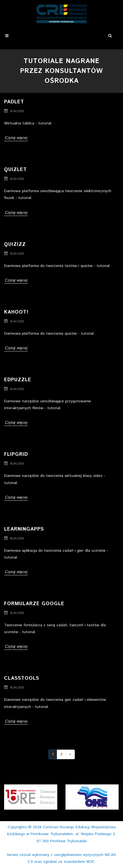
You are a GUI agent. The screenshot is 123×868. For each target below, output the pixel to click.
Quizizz (15, 244)
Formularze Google (34, 604)
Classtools (22, 678)
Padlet (14, 102)
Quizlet (15, 170)
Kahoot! (16, 312)
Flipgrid (16, 454)
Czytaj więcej (16, 138)
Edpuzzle (18, 380)
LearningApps (24, 529)
